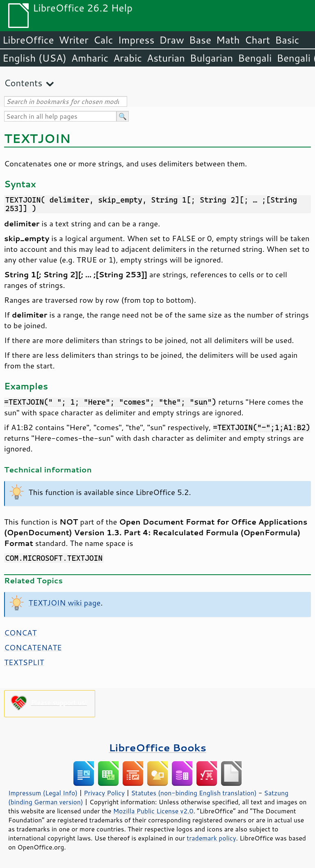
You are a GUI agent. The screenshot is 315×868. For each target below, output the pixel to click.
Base (200, 40)
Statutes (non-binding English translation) (194, 793)
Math (228, 40)
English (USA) (34, 58)
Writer (73, 40)
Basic (287, 40)
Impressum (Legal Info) (43, 793)
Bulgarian (211, 58)
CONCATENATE (33, 647)
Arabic (128, 58)
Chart (257, 40)
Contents (23, 83)
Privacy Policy (104, 793)
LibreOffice (28, 40)
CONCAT (20, 633)
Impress (136, 40)
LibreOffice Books (157, 747)
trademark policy (211, 838)
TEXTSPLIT (24, 662)
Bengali (255, 58)
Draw (171, 40)
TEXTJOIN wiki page (65, 603)
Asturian (166, 58)
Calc (103, 40)
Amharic (90, 58)
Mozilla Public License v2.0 (153, 811)
